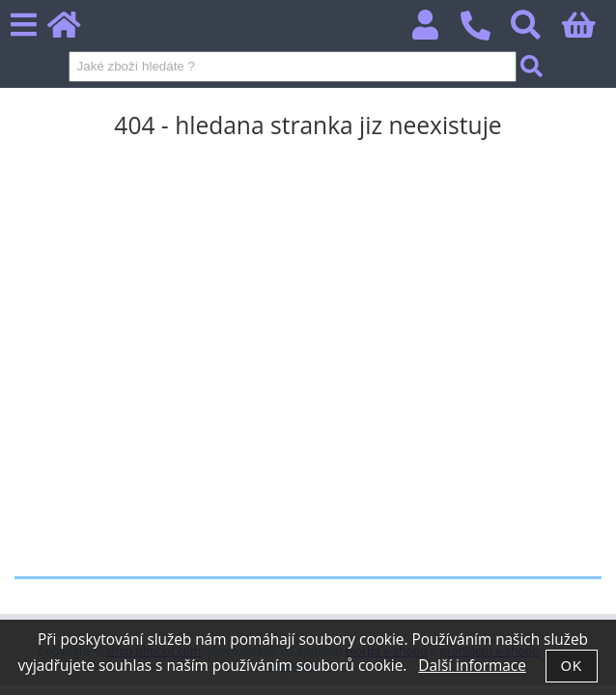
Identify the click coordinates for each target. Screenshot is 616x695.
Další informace (472, 666)
